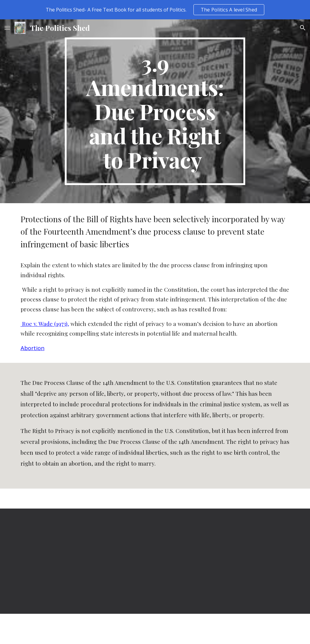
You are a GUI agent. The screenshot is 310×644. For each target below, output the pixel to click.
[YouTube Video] (85, 561)
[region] (155, 10)
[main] (155, 111)
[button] (7, 28)
